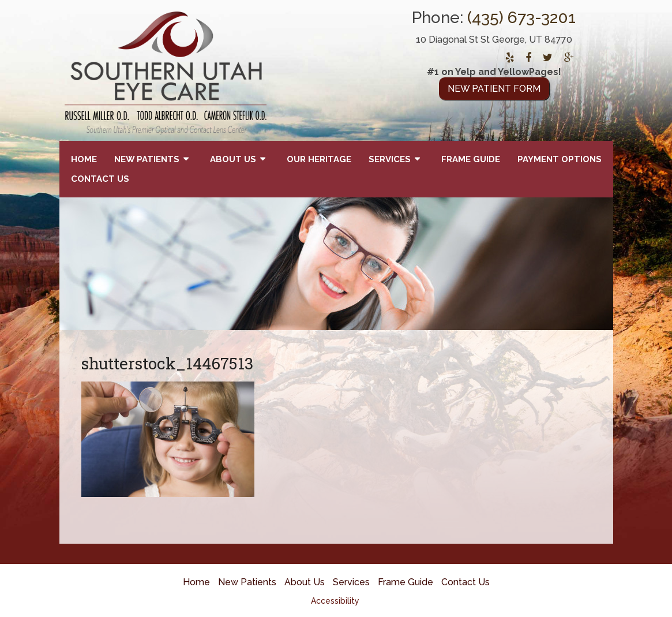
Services (390, 159)
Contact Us (100, 179)
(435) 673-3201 (521, 18)
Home (84, 159)
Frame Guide (471, 159)
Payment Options (560, 159)
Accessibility (335, 601)
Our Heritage (319, 159)
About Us (233, 159)
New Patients (147, 159)
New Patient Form (494, 89)
